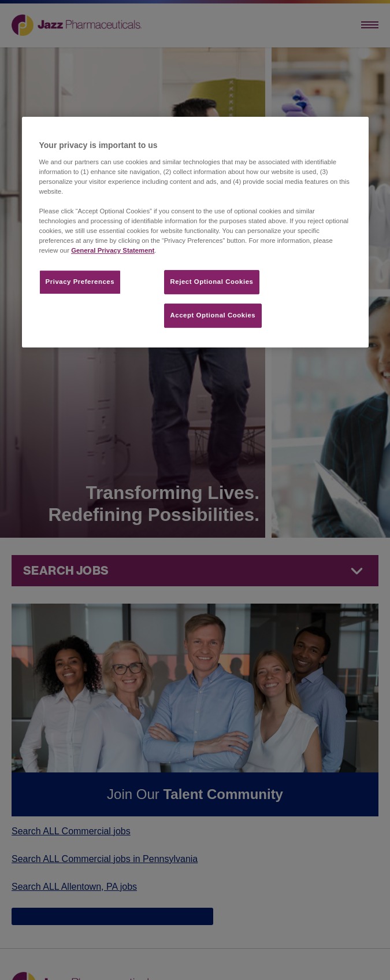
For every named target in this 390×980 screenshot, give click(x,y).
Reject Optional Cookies (212, 282)
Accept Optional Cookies (213, 316)
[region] (195, 232)
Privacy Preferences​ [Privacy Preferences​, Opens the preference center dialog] (80, 282)
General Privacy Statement (113, 251)
